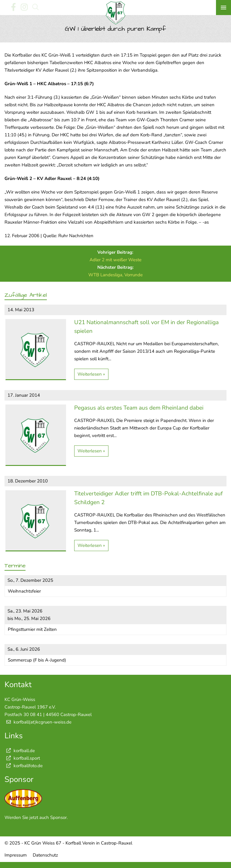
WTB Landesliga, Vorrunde (115, 275)
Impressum (16, 855)
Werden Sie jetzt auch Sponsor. (36, 817)
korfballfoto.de (24, 766)
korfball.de (20, 751)
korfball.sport (22, 758)
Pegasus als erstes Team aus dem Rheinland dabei (139, 408)
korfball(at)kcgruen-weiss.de (43, 722)
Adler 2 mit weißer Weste (115, 260)
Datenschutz (45, 855)
